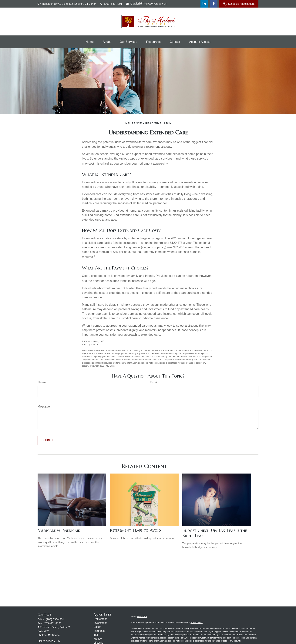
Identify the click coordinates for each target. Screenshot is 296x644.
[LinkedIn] (204, 4)
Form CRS (142, 616)
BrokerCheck (197, 623)
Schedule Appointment (239, 4)
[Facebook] (214, 4)
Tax (96, 635)
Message (44, 406)
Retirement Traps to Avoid (135, 530)
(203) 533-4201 (111, 4)
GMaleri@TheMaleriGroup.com (147, 4)
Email (154, 382)
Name (42, 382)
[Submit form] (47, 440)
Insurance (100, 631)
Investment (100, 623)
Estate (98, 627)
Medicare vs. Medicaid (59, 530)
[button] (90, 42)
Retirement (100, 619)
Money (98, 639)
